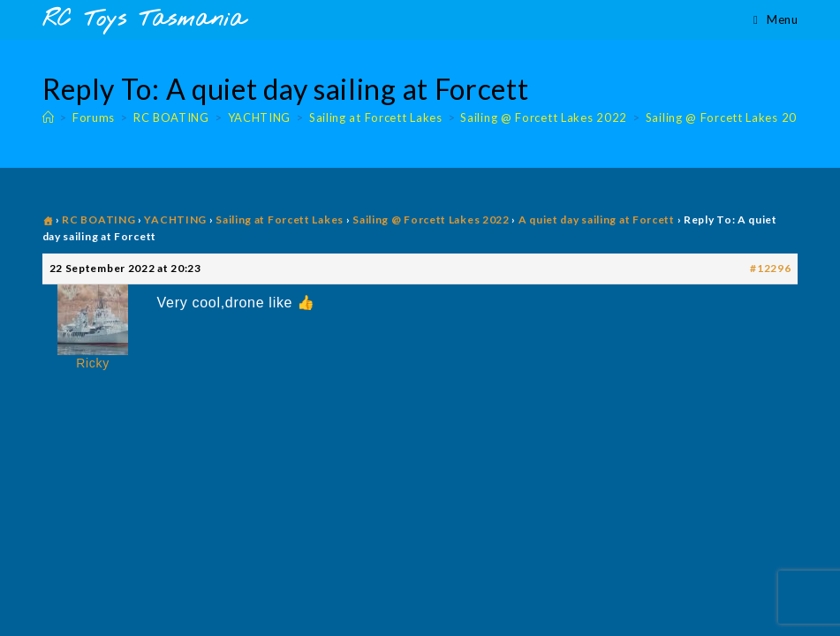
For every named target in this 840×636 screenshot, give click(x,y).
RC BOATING (98, 220)
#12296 (770, 268)
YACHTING (175, 220)
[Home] (49, 117)
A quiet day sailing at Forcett (597, 220)
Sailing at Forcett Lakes (280, 220)
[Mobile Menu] (776, 19)
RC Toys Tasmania (144, 20)
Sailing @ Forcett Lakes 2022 (729, 117)
